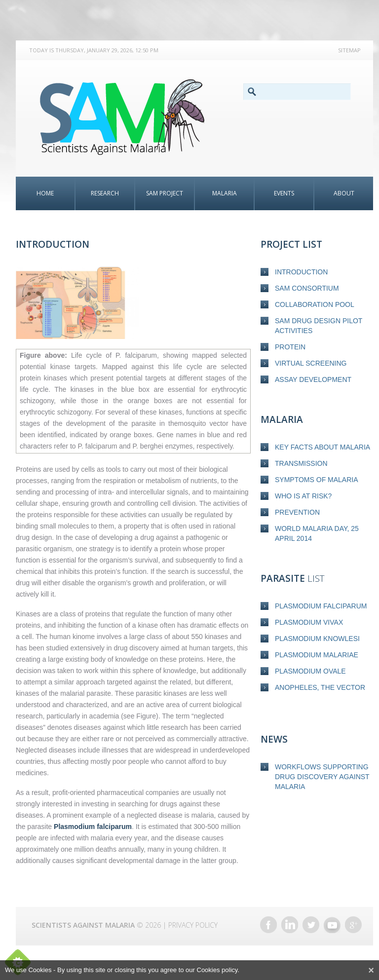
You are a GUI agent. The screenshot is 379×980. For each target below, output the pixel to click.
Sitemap (349, 50)
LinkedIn (290, 925)
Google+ (353, 925)
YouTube (332, 925)
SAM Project (165, 193)
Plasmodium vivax (309, 622)
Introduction (301, 272)
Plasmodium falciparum (321, 606)
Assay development (313, 379)
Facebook (268, 925)
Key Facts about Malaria (322, 447)
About (344, 193)
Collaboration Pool (315, 304)
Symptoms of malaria (317, 480)
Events (284, 193)
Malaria (225, 193)
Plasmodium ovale (310, 671)
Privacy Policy (193, 925)
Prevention (297, 512)
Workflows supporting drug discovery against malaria (322, 777)
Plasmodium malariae (317, 655)
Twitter (311, 925)
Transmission (301, 463)
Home (45, 193)
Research (105, 193)
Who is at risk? (303, 496)
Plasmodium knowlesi (317, 639)
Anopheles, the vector (320, 687)
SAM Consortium (307, 288)
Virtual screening (311, 363)
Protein (290, 347)
